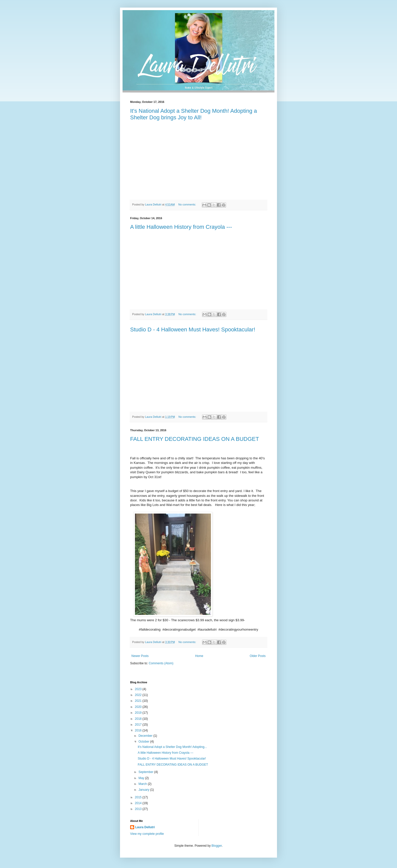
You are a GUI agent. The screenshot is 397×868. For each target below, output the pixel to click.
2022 (139, 695)
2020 (139, 707)
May (142, 778)
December (146, 736)
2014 (139, 803)
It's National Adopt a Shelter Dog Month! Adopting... (172, 747)
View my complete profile (147, 834)
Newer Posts (140, 656)
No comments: (187, 204)
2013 (139, 809)
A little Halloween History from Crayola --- (181, 227)
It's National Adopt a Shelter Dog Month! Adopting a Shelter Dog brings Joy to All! (194, 114)
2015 (139, 797)
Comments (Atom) (161, 663)
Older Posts (258, 656)
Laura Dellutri (145, 827)
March (143, 784)
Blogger (217, 846)
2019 (139, 713)
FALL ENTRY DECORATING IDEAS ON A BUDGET (195, 439)
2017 (139, 725)
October (144, 742)
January (144, 790)
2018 (139, 719)
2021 (139, 701)
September (146, 772)
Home (199, 656)
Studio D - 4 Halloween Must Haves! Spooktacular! (193, 329)
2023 (139, 689)
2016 (139, 730)
